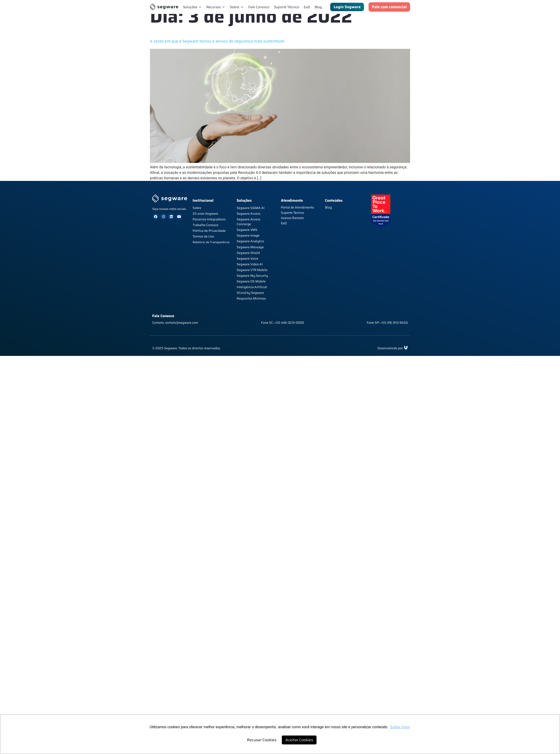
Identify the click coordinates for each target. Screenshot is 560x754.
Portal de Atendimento (297, 207)
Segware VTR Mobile (252, 270)
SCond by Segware (250, 293)
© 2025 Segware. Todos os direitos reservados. (186, 348)
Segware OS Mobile (251, 281)
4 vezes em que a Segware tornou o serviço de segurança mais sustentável (217, 41)
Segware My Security (252, 276)
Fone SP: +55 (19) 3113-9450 (387, 323)
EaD (284, 223)
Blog (328, 207)
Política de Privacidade (209, 231)
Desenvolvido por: (390, 348)
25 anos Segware (205, 214)
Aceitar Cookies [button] (299, 740)
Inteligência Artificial (252, 287)
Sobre (197, 208)
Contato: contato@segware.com (175, 323)
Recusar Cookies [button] (262, 740)
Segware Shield (248, 253)
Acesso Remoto (292, 218)
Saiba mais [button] (400, 727)
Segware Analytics (250, 241)
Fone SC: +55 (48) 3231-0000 (283, 323)
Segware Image (248, 235)
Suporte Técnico (292, 213)
